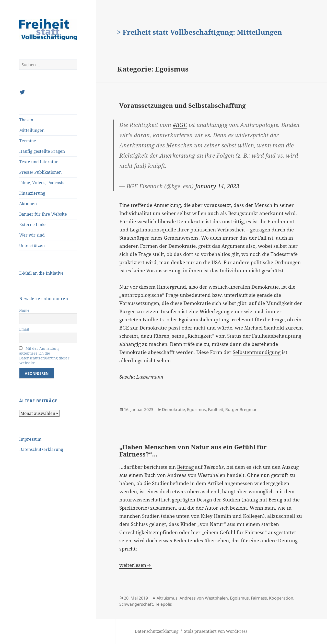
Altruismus (167, 598)
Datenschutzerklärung (41, 449)
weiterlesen (136, 565)
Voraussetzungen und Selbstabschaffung (182, 105)
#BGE (180, 125)
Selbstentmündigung (257, 352)
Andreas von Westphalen (204, 598)
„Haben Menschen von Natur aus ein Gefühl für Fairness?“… (193, 450)
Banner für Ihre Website (43, 214)
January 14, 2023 (217, 186)
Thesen (26, 120)
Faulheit (216, 409)
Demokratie (173, 409)
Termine (28, 141)
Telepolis (163, 604)
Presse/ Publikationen (40, 172)
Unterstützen (32, 245)
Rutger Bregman (241, 409)
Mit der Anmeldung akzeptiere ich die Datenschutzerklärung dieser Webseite (44, 356)
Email (24, 329)
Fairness (259, 598)
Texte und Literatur (39, 162)
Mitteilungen (32, 130)
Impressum (30, 439)
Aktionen (28, 204)
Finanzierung (32, 193)
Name (24, 310)
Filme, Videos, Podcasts (42, 183)
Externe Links (33, 225)
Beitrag (185, 467)
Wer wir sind (32, 235)
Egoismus (196, 409)
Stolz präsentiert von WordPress (216, 631)
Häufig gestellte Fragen (42, 151)
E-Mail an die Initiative (41, 273)
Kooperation (281, 598)
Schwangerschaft (136, 604)
